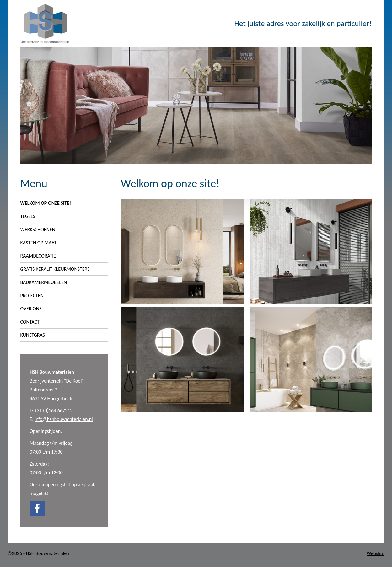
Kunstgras (33, 335)
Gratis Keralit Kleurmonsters (55, 269)
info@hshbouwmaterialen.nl (64, 419)
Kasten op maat (39, 243)
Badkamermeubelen (44, 282)
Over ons (31, 309)
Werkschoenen (38, 229)
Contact (30, 322)
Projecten (32, 295)
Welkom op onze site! (46, 203)
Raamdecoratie (38, 256)
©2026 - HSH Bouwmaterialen (39, 553)
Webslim (375, 553)
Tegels (28, 216)
